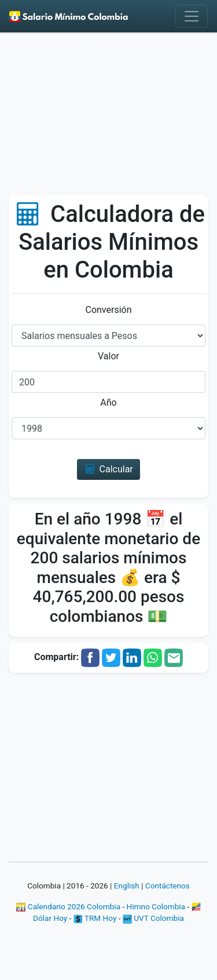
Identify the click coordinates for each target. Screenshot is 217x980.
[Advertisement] (108, 118)
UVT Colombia (153, 918)
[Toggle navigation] (192, 16)
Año (108, 402)
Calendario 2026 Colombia (68, 906)
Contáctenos (168, 886)
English (127, 886)
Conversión (108, 310)
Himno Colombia (156, 906)
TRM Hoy (95, 918)
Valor (108, 356)
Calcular (108, 469)
